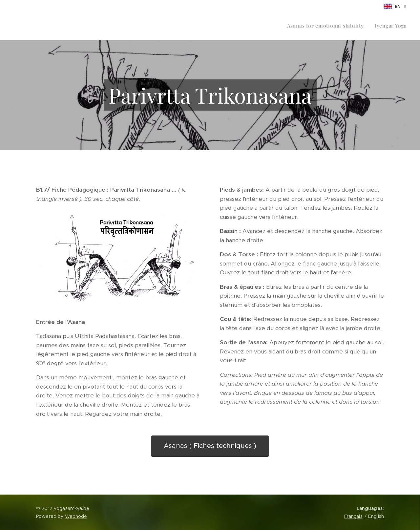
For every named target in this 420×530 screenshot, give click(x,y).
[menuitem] (398, 27)
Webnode (76, 516)
